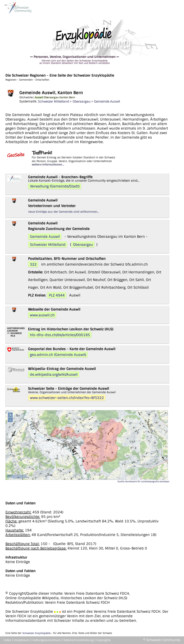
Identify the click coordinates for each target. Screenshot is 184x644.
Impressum (22, 640)
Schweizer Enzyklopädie (36, 633)
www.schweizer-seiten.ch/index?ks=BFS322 (67, 398)
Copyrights (103, 640)
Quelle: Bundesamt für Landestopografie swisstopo (143, 481)
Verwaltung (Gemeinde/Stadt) (55, 186)
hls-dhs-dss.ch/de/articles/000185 (60, 335)
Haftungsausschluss (47, 640)
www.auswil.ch (42, 315)
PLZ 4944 (57, 295)
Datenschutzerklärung (78, 640)
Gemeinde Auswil (107, 101)
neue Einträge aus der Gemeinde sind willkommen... (64, 212)
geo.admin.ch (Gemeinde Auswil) (58, 355)
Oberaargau (81, 101)
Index (7, 640)
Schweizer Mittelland (53, 101)
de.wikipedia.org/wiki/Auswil (54, 374)
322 (33, 264)
